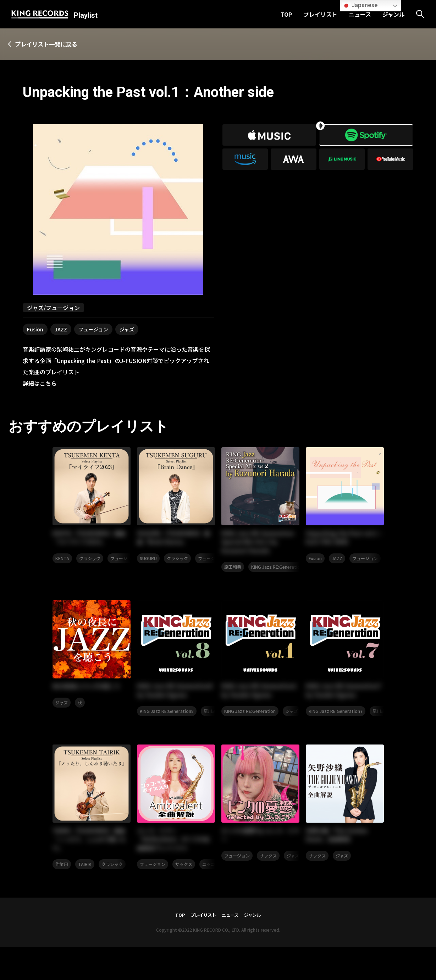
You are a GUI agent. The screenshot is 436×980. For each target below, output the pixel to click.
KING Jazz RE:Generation (277, 582)
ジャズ (127, 330)
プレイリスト (320, 14)
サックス (184, 896)
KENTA (62, 562)
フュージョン (93, 330)
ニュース (360, 14)
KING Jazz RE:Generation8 (167, 739)
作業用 (62, 896)
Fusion (35, 330)
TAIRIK (85, 896)
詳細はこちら (40, 384)
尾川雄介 (212, 739)
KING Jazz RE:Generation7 (336, 739)
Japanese (360, 5)
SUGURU (148, 562)
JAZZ (61, 330)
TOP (286, 14)
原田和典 (233, 582)
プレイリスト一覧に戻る (55, 44)
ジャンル (394, 14)
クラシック (90, 562)
